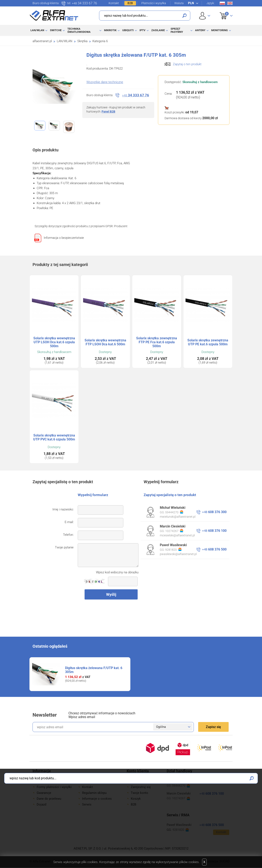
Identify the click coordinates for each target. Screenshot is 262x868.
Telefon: (68, 535)
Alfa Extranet (54, 15)
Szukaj (184, 16)
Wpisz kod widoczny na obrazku (117, 572)
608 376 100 (214, 531)
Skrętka (82, 41)
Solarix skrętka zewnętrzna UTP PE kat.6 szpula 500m (208, 342)
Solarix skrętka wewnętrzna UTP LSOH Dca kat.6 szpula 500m (54, 342)
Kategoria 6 (100, 41)
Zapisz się (213, 727)
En (230, 3)
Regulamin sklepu (94, 793)
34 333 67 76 (84, 3)
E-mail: (69, 522)
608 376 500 (214, 549)
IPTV (143, 30)
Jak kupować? (47, 781)
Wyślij (111, 594)
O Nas (86, 781)
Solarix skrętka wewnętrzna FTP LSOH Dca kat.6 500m (105, 342)
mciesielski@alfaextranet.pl (177, 535)
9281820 (173, 549)
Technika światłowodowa (79, 30)
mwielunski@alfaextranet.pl (178, 517)
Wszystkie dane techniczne (105, 82)
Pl (222, 3)
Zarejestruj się (141, 787)
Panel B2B (108, 112)
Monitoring (220, 30)
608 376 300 (214, 512)
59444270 (174, 512)
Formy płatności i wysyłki (54, 787)
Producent (121, 226)
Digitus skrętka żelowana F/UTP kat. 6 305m (94, 670)
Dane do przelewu (49, 799)
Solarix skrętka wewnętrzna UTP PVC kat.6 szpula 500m (54, 437)
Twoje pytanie (64, 547)
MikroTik (110, 30)
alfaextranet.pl (42, 41)
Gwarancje (44, 793)
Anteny (200, 30)
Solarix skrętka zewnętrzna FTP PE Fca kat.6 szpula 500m (157, 342)
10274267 (174, 531)
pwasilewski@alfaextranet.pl (178, 554)
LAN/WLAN (37, 30)
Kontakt (114, 3)
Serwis (87, 804)
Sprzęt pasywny (177, 30)
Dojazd (41, 804)
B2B (130, 3)
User (205, 16)
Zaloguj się (138, 781)
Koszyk (224, 11)
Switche (56, 30)
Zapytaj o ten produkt (187, 64)
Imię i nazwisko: (63, 509)
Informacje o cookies (97, 799)
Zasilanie (158, 30)
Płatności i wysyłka (154, 3)
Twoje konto (139, 793)
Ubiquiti (128, 30)
